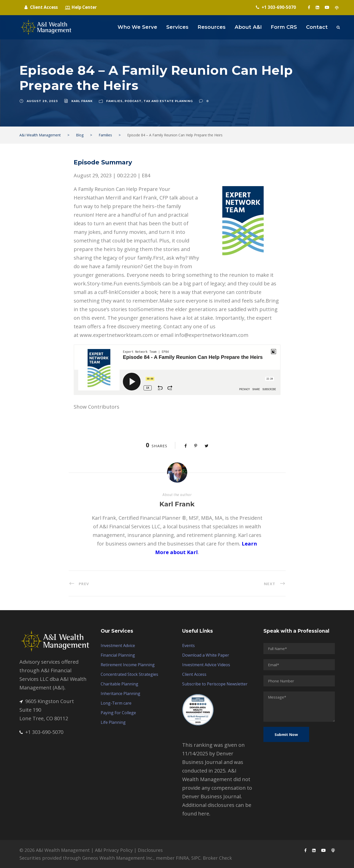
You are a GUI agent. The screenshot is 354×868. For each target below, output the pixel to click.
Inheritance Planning (120, 693)
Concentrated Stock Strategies (129, 674)
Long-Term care (116, 703)
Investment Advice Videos (206, 665)
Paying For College (118, 713)
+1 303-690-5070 (41, 732)
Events (188, 646)
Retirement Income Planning (128, 665)
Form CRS (284, 27)
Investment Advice (118, 646)
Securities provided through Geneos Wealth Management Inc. (86, 858)
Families (114, 101)
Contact (317, 27)
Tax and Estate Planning (168, 101)
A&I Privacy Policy (114, 850)
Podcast (133, 101)
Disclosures (150, 850)
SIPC (196, 858)
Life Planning (113, 722)
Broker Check (217, 858)
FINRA (182, 858)
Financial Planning (118, 655)
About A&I (248, 27)
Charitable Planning (119, 684)
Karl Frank (82, 101)
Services (177, 27)
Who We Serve (137, 27)
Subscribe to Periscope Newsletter (215, 684)
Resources (212, 27)
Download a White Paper (206, 655)
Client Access (194, 674)
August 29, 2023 (42, 101)
